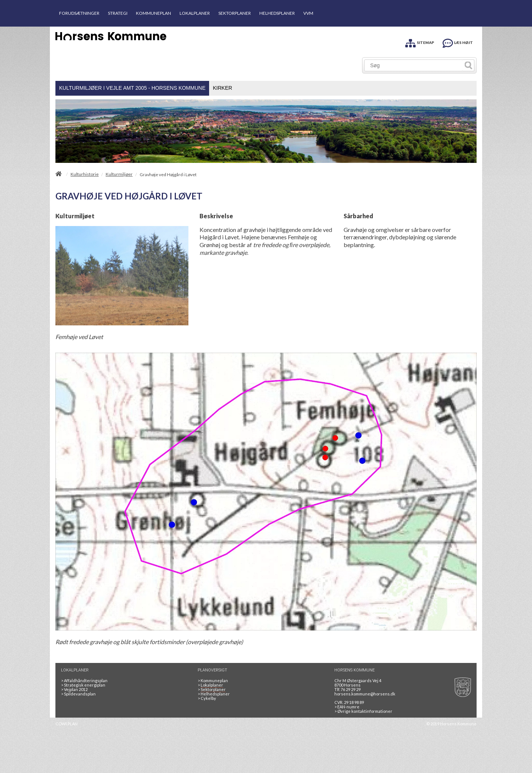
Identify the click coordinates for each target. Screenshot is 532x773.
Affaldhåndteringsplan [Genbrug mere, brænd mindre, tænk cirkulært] (84, 680)
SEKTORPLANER (235, 13)
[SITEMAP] (420, 42)
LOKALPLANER (195, 13)
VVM (308, 13)
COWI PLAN (66, 724)
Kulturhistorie (85, 174)
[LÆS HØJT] (458, 42)
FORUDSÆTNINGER (79, 13)
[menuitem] (132, 88)
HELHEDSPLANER (277, 13)
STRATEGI (118, 13)
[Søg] (414, 65)
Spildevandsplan (78, 694)
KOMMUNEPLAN (154, 13)
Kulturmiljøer (119, 174)
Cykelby (207, 698)
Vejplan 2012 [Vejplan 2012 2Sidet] (74, 689)
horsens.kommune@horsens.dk (365, 694)
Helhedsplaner (214, 694)
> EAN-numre (347, 707)
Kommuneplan (213, 680)
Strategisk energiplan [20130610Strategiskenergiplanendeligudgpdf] (83, 685)
